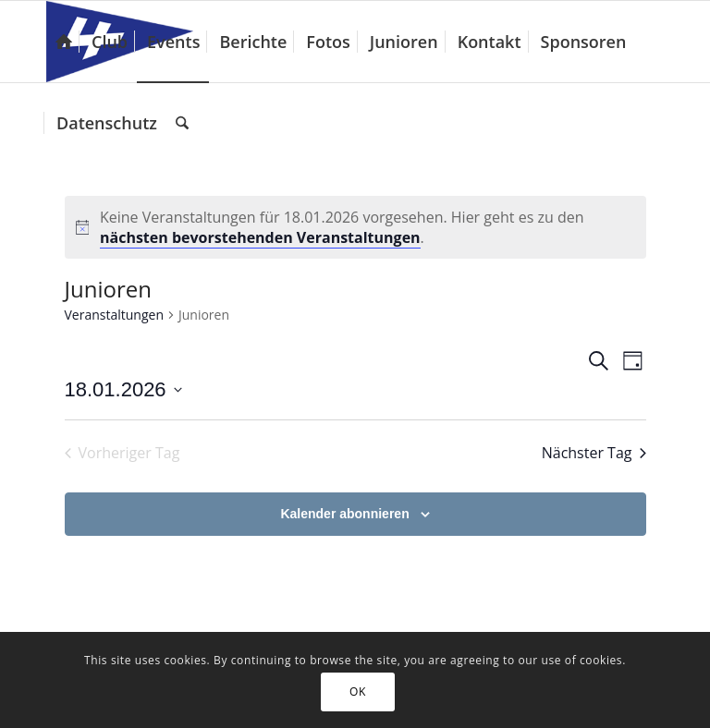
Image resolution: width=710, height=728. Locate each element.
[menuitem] (64, 42)
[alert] (355, 227)
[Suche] (182, 123)
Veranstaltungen (114, 315)
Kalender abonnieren (344, 514)
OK (358, 692)
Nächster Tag (594, 453)
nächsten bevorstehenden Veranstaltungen (260, 237)
